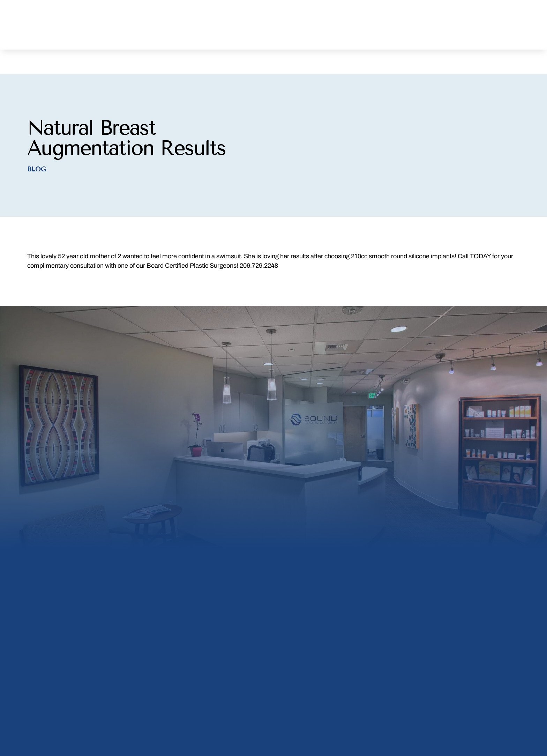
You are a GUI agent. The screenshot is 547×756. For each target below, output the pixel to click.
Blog (36, 147)
